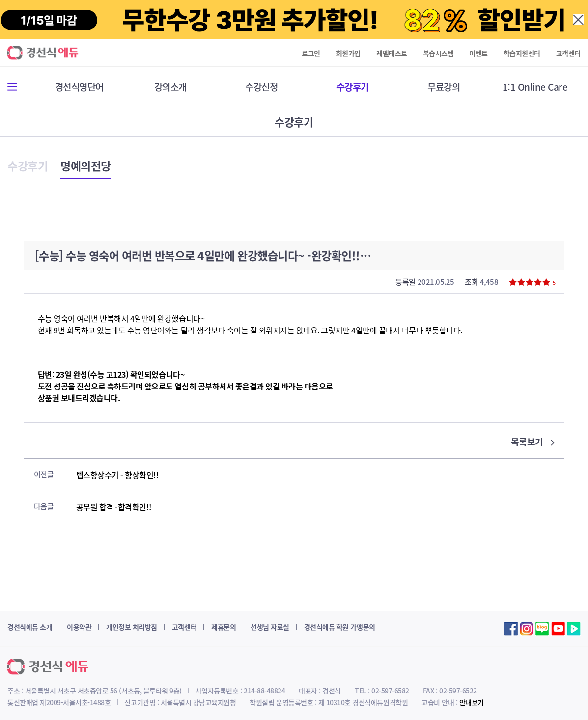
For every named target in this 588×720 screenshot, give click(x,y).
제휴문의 (224, 627)
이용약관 (79, 627)
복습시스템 (438, 53)
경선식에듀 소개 (30, 627)
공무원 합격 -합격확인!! (114, 507)
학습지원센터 (522, 53)
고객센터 (568, 53)
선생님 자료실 (270, 627)
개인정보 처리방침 (132, 627)
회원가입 (348, 53)
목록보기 (533, 442)
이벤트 (478, 53)
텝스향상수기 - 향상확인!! (118, 475)
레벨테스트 (392, 53)
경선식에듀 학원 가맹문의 (340, 627)
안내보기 (472, 702)
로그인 (311, 53)
